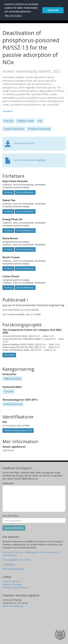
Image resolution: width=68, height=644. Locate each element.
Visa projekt (9, 355)
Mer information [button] (13, 16)
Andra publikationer (25, 192)
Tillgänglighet (9, 564)
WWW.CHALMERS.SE (13, 606)
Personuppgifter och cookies (17, 560)
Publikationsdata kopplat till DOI (18, 430)
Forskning (8, 192)
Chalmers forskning (12, 584)
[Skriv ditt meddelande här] (34, 499)
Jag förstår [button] (53, 10)
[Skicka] (14, 528)
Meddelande (8, 483)
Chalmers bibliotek (12, 581)
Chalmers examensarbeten (16, 587)
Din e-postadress (11, 516)
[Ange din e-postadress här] (34, 520)
